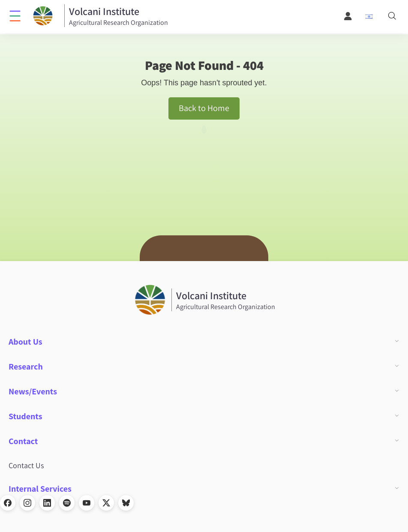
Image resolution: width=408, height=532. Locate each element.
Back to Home (204, 108)
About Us (25, 342)
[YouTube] (87, 503)
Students (25, 416)
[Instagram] (27, 503)
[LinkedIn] (47, 503)
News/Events (33, 391)
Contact (23, 441)
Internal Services (40, 489)
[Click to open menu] (15, 15)
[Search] (392, 17)
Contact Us (26, 465)
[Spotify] (67, 503)
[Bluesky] (126, 503)
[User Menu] (348, 16)
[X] (106, 503)
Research (26, 367)
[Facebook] (8, 503)
